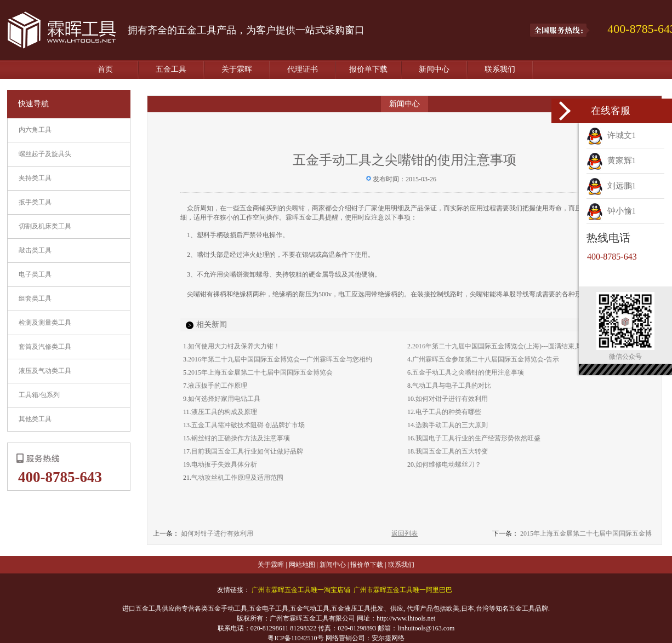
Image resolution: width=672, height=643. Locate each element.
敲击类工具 (35, 250)
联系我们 (500, 69)
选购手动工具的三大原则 (452, 425)
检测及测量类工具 (45, 323)
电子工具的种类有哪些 (448, 412)
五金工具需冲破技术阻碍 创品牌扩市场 (248, 425)
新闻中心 (434, 69)
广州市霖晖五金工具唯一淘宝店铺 (301, 590)
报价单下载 (368, 69)
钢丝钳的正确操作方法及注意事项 (241, 438)
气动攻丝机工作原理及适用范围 (237, 478)
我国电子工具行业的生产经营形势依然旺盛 (478, 438)
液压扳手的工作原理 (218, 386)
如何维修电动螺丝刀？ (448, 464)
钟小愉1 (611, 211)
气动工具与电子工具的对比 (452, 386)
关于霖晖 (237, 69)
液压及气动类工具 (45, 371)
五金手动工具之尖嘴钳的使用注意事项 (468, 372)
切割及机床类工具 (45, 226)
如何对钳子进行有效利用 (452, 399)
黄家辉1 (611, 160)
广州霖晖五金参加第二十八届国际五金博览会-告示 (486, 359)
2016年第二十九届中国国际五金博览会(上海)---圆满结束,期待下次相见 (514, 346)
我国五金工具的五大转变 (452, 451)
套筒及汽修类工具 (45, 347)
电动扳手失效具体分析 (224, 464)
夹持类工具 (35, 178)
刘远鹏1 (611, 186)
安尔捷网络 (388, 638)
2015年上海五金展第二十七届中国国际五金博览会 (260, 372)
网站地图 (302, 565)
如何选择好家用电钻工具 (224, 399)
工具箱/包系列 (39, 395)
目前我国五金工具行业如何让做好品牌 (247, 451)
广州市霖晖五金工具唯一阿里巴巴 (403, 590)
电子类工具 (35, 274)
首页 (105, 69)
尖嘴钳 (295, 208)
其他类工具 (35, 419)
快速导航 (33, 104)
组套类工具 (35, 298)
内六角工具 (35, 130)
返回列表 (405, 533)
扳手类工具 (35, 202)
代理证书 (303, 69)
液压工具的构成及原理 (224, 412)
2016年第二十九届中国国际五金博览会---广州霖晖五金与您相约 (280, 359)
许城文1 (611, 135)
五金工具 (171, 69)
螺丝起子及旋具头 (45, 154)
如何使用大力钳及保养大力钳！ (234, 346)
